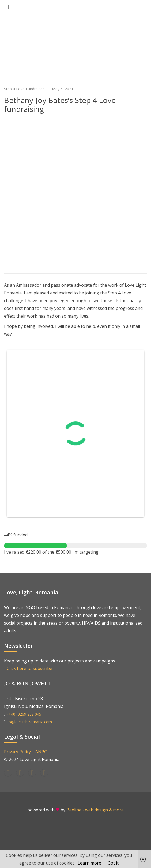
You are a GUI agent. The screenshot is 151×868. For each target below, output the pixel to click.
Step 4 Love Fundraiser (24, 89)
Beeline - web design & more (95, 810)
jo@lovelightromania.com (30, 722)
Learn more (89, 863)
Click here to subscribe (28, 668)
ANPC (41, 752)
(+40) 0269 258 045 (24, 714)
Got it (113, 863)
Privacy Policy (17, 752)
